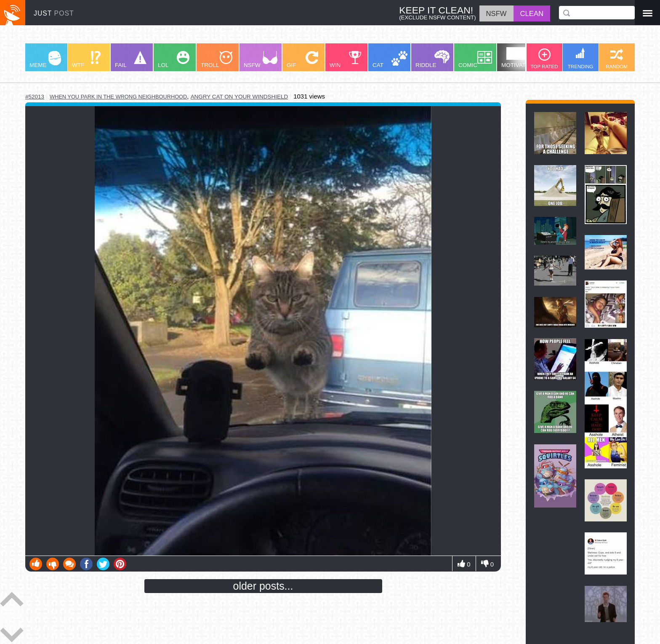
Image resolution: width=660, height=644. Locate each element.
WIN (346, 60)
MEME (45, 60)
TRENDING (581, 58)
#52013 (35, 97)
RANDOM (617, 59)
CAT (390, 60)
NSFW (261, 60)
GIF (302, 60)
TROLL (217, 60)
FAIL (131, 60)
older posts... (263, 586)
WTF (86, 60)
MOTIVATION (519, 58)
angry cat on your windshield (240, 97)
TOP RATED (544, 59)
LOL (174, 60)
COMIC (475, 60)
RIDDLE (432, 59)
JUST (54, 13)
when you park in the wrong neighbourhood (118, 97)
